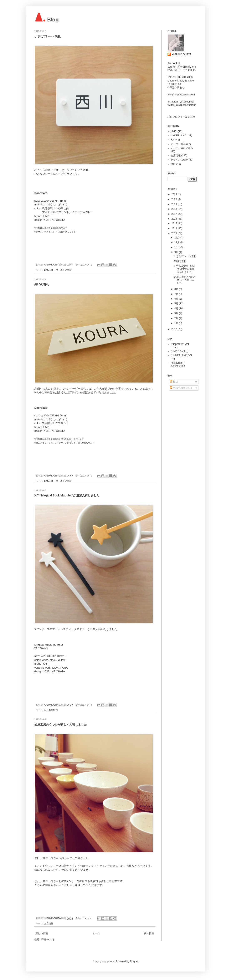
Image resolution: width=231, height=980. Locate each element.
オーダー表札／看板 (61, 270)
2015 (175, 223)
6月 (177, 299)
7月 (177, 294)
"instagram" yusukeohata (178, 364)
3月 (177, 313)
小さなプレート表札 (47, 36)
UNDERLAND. (179, 136)
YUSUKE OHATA (181, 54)
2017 (175, 214)
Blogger (134, 961)
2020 (175, 199)
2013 (175, 233)
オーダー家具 (178, 144)
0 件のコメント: (84, 265)
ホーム (96, 933)
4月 (177, 309)
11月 (177, 242)
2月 (177, 318)
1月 (177, 323)
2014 (175, 228)
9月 (177, 252)
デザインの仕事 (179, 160)
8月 (177, 289)
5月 (177, 304)
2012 (175, 329)
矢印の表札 (42, 284)
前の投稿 (149, 933)
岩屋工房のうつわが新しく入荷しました (61, 725)
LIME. (47, 270)
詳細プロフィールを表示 (181, 117)
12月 (177, 238)
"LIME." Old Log (179, 351)
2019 (175, 204)
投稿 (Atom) (47, 939)
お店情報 (53, 710)
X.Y (46, 710)
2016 (175, 219)
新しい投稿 (42, 933)
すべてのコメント (181, 388)
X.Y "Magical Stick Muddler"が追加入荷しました (67, 495)
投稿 (174, 382)
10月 (177, 247)
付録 (173, 164)
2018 (175, 209)
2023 (175, 194)
